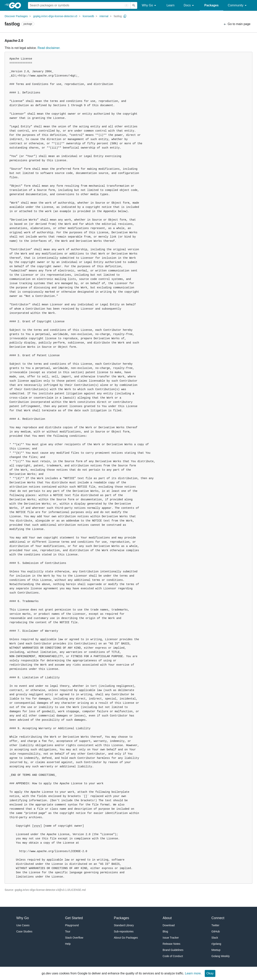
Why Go (150, 5)
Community (238, 5)
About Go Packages (126, 938)
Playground (72, 925)
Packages (211, 5)
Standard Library (124, 925)
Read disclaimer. (49, 48)
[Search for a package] (79, 5)
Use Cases (23, 925)
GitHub (216, 931)
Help (68, 944)
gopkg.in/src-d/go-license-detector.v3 (55, 16)
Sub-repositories (124, 931)
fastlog (118, 16)
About (167, 918)
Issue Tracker (171, 938)
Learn (171, 5)
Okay (210, 973)
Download (169, 925)
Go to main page (237, 24)
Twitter (215, 925)
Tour (68, 931)
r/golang (216, 944)
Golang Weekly (221, 956)
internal (104, 16)
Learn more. (193, 973)
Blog (165, 931)
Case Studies (24, 931)
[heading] (16, 5)
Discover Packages (16, 16)
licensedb (88, 16)
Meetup (216, 950)
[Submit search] (134, 5)
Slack (215, 938)
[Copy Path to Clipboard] (125, 16)
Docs (189, 5)
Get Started (74, 918)
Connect (218, 918)
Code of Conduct (173, 956)
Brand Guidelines (173, 950)
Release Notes (172, 944)
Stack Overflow (74, 938)
